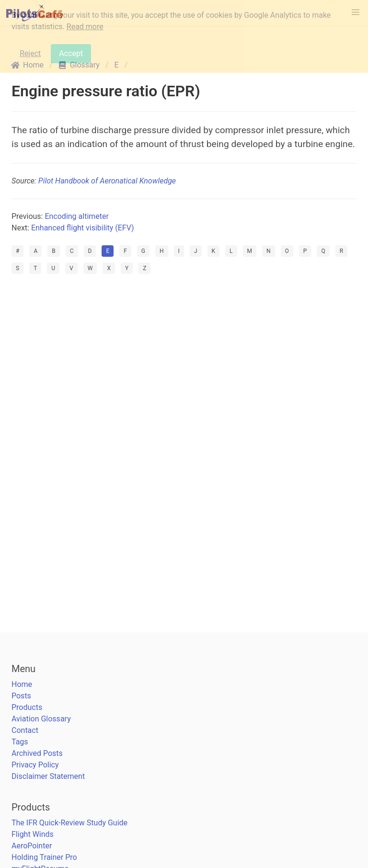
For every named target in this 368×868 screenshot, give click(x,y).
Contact (25, 730)
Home (22, 684)
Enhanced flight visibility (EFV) (83, 228)
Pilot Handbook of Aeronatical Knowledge (107, 181)
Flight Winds (33, 834)
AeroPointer (32, 846)
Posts (21, 696)
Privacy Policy (35, 765)
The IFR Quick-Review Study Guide (69, 823)
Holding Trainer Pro (44, 857)
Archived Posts (37, 753)
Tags (20, 742)
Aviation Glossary (41, 719)
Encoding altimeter (77, 216)
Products (27, 707)
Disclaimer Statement (48, 776)
